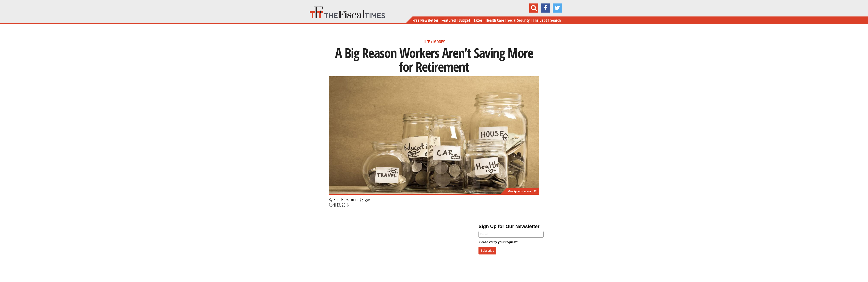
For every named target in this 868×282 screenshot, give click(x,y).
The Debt (540, 20)
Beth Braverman (345, 199)
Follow (365, 200)
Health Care (495, 20)
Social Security (519, 20)
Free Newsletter (425, 20)
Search (556, 20)
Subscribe (487, 251)
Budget (464, 20)
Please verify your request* (498, 242)
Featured (449, 20)
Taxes (478, 20)
